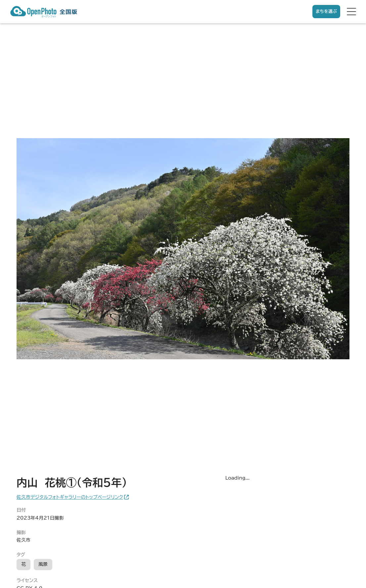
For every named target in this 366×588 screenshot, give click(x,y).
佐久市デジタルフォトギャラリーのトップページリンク (70, 497)
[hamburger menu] (351, 12)
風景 (43, 564)
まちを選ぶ (326, 11)
